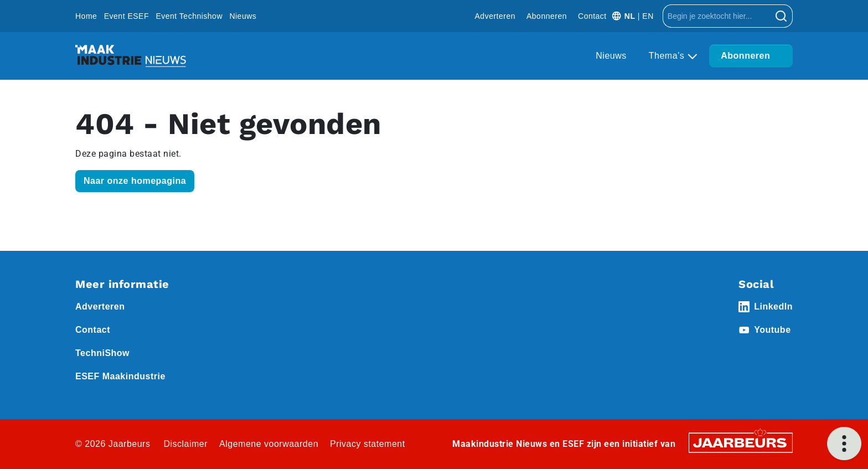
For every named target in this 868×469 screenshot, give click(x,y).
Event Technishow (189, 16)
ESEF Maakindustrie (120, 376)
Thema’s (668, 56)
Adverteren (495, 16)
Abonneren (547, 16)
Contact (592, 16)
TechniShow (102, 353)
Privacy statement (368, 444)
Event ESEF (126, 16)
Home (86, 16)
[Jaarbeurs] (741, 442)
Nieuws (243, 16)
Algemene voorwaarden (269, 444)
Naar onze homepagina (135, 181)
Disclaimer (185, 444)
